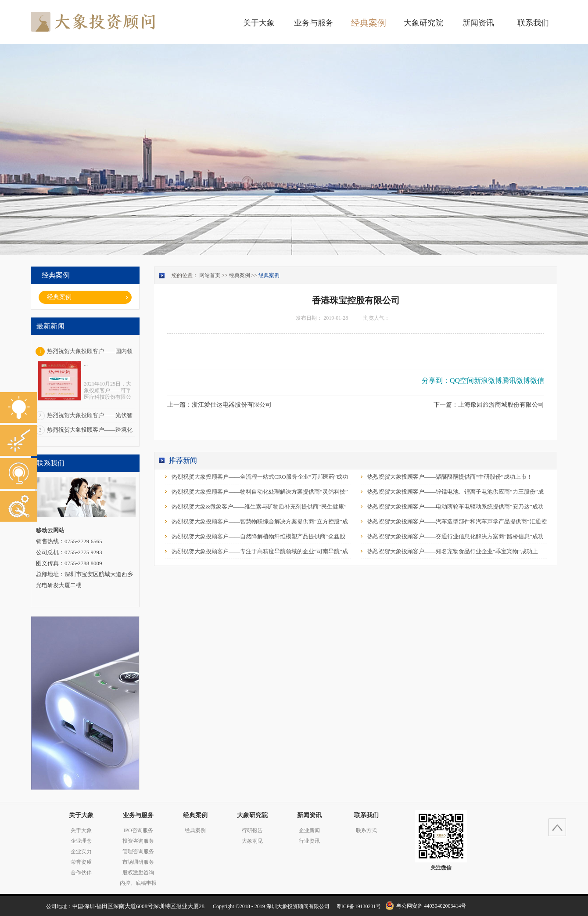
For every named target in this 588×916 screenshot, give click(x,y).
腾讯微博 (516, 380)
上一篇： (219, 405)
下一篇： (489, 405)
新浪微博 (488, 380)
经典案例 (240, 275)
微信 (537, 380)
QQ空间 (462, 380)
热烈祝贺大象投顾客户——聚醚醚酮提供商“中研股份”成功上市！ (450, 477)
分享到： (436, 380)
